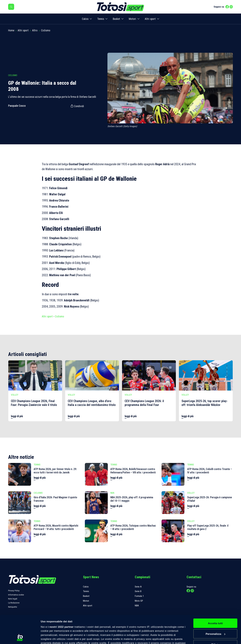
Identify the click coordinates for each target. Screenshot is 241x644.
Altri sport (150, 19)
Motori (132, 19)
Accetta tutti (215, 597)
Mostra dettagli (50, 638)
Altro (35, 30)
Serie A (138, 587)
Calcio (85, 19)
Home (11, 30)
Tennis (101, 19)
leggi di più (17, 416)
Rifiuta (215, 618)
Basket (116, 19)
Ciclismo (46, 30)
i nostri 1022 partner (61, 600)
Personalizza (215, 607)
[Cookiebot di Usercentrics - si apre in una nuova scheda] (20, 638)
